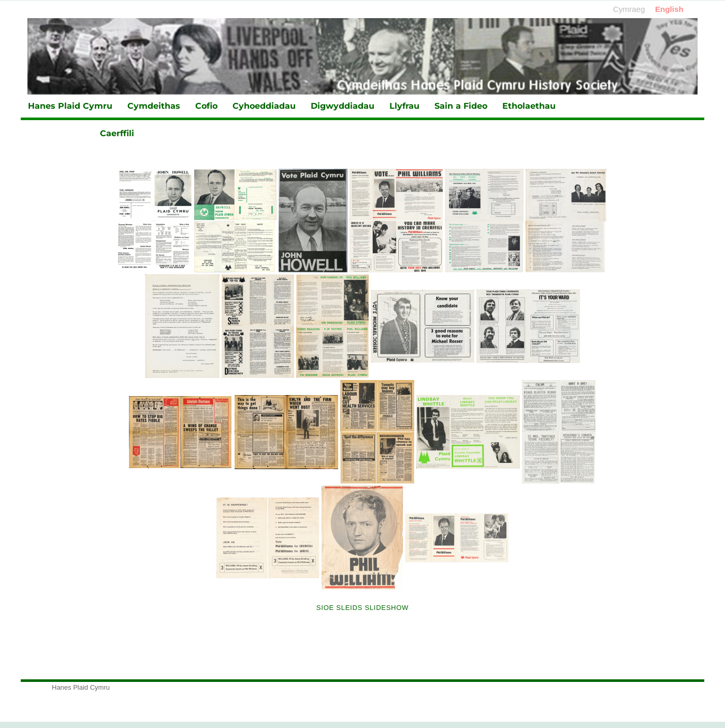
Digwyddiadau (343, 106)
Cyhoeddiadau (264, 106)
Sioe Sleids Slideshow (363, 608)
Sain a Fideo (461, 106)
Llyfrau (404, 106)
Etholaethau (529, 106)
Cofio (206, 106)
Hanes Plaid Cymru (70, 106)
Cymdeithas (154, 106)
